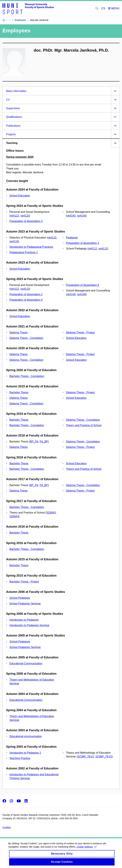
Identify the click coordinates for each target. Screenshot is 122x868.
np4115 (14, 241)
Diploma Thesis (19, 333)
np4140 (81, 216)
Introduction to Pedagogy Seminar (29, 625)
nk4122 (15, 216)
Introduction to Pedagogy (24, 620)
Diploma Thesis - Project (80, 333)
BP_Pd (34, 442)
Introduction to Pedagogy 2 (25, 753)
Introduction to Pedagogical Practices (31, 247)
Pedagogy (72, 238)
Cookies (7, 827)
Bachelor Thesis (19, 392)
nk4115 (52, 238)
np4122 (25, 216)
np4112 (103, 249)
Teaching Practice (20, 758)
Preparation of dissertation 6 (82, 285)
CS (103, 8)
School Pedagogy (20, 598)
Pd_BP (44, 442)
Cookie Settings (87, 850)
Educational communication (26, 736)
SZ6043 (51, 513)
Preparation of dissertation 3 (82, 243)
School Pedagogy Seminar (25, 604)
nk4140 (71, 216)
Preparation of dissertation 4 (26, 221)
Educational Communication (26, 663)
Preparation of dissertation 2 (26, 294)
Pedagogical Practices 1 (24, 252)
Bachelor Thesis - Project (24, 582)
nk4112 (93, 249)
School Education (20, 196)
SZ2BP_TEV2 (86, 757)
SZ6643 (14, 516)
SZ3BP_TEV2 (104, 757)
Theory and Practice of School (84, 425)
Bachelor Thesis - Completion (27, 376)
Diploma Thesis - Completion (26, 338)
